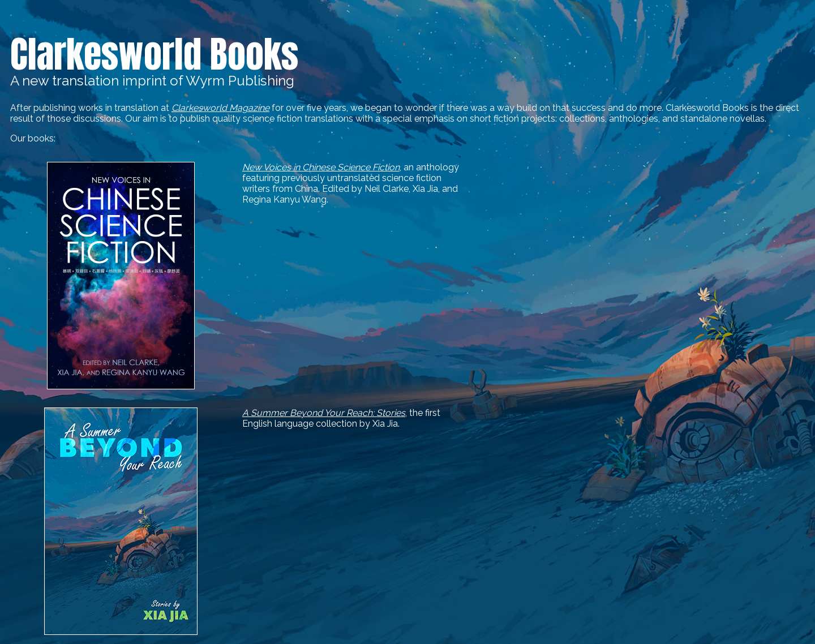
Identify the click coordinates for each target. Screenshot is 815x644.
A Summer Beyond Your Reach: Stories (324, 413)
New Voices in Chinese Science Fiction (321, 167)
